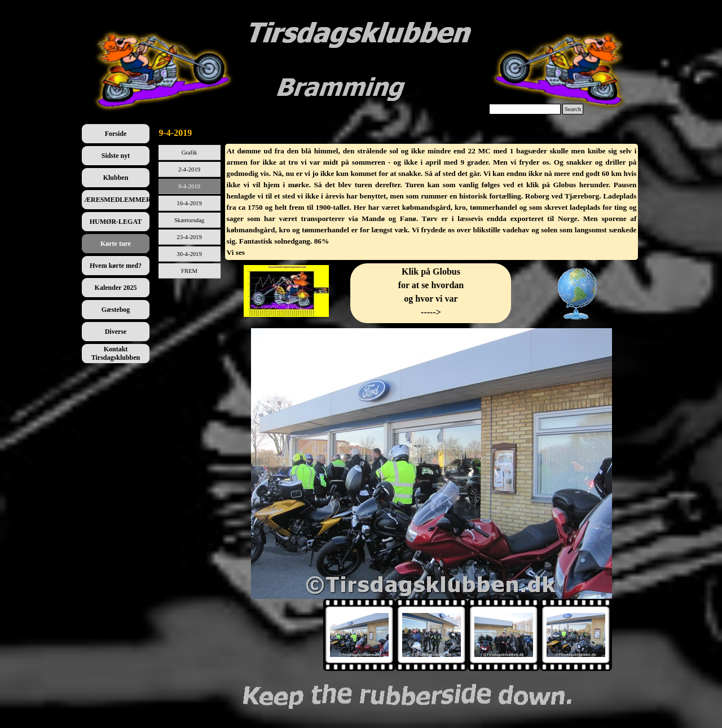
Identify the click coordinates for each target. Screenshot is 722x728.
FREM (189, 271)
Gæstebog (116, 310)
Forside (116, 134)
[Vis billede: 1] (359, 635)
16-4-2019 (189, 203)
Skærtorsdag (189, 220)
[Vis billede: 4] (576, 635)
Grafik (190, 153)
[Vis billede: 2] (432, 635)
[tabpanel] (432, 202)
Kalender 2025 (116, 288)
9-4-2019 (189, 186)
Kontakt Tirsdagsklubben (116, 353)
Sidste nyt (116, 156)
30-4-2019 (189, 254)
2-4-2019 (189, 169)
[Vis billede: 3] (504, 635)
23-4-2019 (189, 237)
